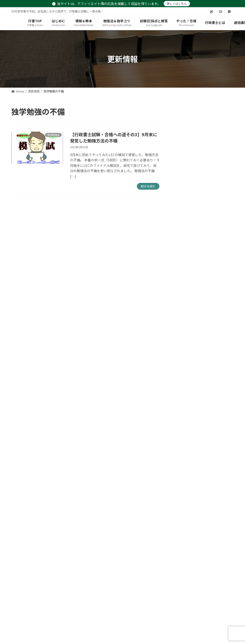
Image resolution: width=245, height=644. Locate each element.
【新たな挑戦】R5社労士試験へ (214, 177)
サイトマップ (72, 599)
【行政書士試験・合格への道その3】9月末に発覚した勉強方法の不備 (114, 137)
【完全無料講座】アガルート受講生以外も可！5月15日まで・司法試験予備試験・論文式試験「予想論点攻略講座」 (214, 147)
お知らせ (131, 599)
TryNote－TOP (186, 599)
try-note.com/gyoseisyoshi (128, 636)
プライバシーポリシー (33, 599)
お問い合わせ (103, 599)
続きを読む (148, 186)
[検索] (228, 112)
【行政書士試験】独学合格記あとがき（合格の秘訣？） (213, 206)
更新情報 (156, 599)
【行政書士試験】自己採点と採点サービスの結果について (213, 288)
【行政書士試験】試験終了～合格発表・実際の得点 (213, 233)
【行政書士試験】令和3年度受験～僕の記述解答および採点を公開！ (214, 261)
